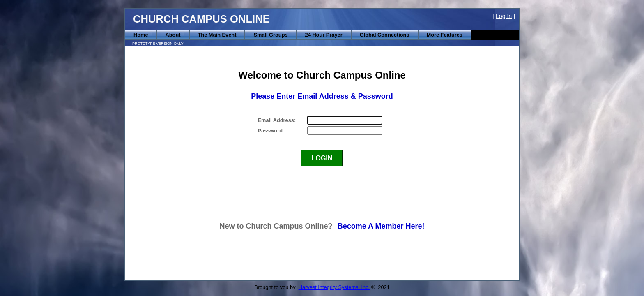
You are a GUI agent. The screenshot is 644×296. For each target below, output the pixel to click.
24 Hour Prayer (324, 35)
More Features (445, 35)
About (173, 35)
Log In (504, 16)
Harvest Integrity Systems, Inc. (334, 287)
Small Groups (270, 35)
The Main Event (217, 35)
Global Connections (385, 35)
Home (141, 35)
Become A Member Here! (381, 226)
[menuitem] (141, 35)
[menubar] (298, 35)
